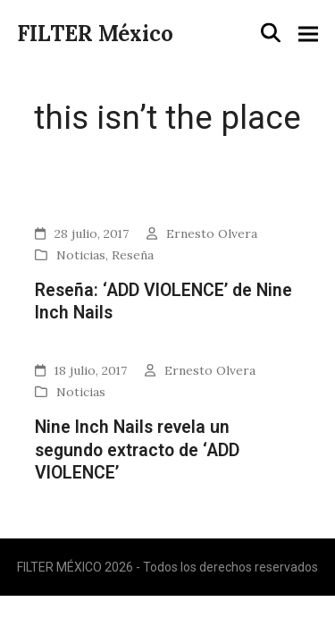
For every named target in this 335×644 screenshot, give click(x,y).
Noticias (81, 255)
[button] (271, 33)
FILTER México (95, 34)
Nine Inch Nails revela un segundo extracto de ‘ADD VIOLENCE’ (137, 450)
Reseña (133, 255)
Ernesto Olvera (212, 233)
